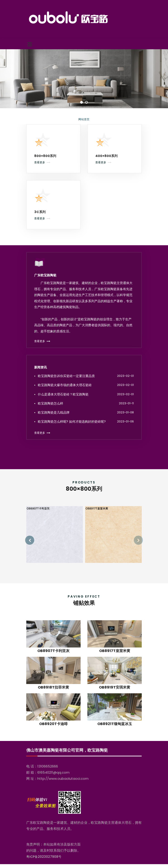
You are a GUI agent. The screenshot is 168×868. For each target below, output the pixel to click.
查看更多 (40, 163)
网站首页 (84, 119)
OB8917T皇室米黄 (115, 659)
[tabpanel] (84, 79)
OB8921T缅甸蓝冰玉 (115, 732)
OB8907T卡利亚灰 (53, 659)
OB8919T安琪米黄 (115, 696)
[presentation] (30, 544)
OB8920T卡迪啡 (53, 732)
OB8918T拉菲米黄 (53, 696)
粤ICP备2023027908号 (44, 861)
